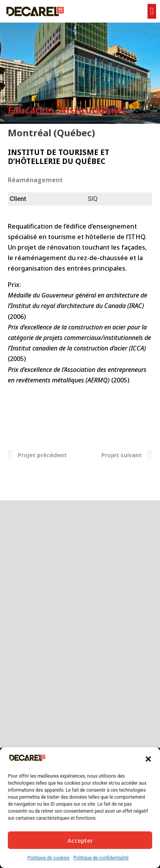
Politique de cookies (49, 858)
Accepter (80, 840)
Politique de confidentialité (101, 858)
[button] (148, 759)
